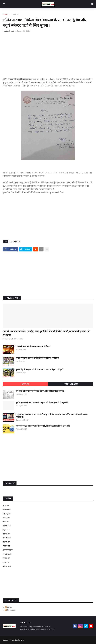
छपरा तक (6, 506)
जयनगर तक (7, 509)
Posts (8, 607)
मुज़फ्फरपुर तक (8, 550)
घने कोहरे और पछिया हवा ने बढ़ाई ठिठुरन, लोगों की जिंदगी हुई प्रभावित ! (41, 391)
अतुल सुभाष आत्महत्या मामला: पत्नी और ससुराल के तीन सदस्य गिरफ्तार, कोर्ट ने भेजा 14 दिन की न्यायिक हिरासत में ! (52, 416)
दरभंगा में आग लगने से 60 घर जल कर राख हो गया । (34, 346)
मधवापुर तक (7, 538)
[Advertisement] (48, 55)
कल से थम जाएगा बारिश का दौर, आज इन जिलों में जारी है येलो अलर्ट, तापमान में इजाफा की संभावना (46, 333)
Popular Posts (71, 384)
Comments (11, 610)
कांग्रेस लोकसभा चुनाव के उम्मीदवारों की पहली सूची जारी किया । (38, 358)
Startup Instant (18, 640)
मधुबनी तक (6, 542)
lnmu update (13, 14)
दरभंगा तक (6, 518)
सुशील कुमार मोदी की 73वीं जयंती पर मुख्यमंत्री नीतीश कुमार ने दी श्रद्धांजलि (42, 403)
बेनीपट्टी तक (6, 534)
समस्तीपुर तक (7, 554)
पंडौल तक (6, 522)
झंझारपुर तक (7, 514)
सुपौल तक (6, 562)
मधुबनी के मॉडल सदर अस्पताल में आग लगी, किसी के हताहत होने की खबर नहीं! (43, 426)
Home (5, 14)
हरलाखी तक (7, 566)
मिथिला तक (6, 546)
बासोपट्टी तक (7, 526)
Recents (25, 384)
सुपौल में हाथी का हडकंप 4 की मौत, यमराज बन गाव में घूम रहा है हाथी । (40, 370)
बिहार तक (6, 530)
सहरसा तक (6, 558)
